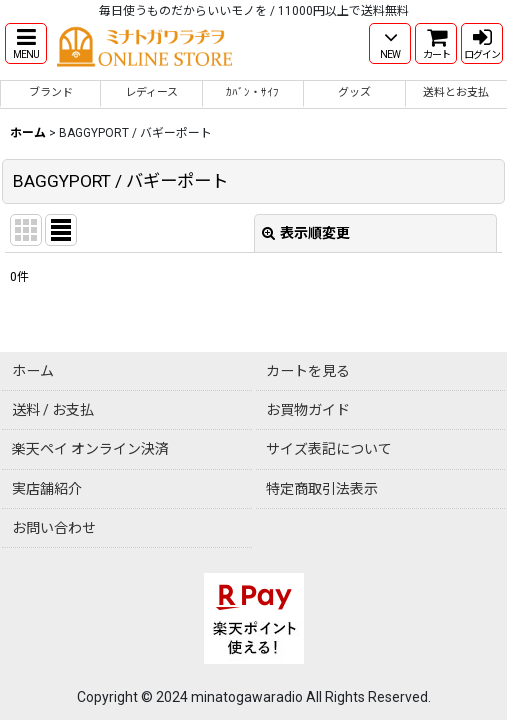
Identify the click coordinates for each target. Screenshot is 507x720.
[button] (26, 43)
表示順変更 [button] (306, 233)
